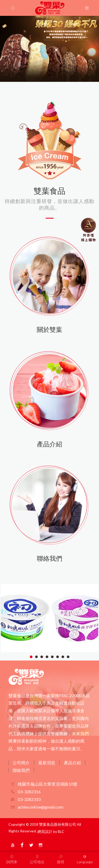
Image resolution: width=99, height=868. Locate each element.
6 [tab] (58, 657)
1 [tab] (31, 657)
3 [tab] (42, 657)
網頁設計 (45, 831)
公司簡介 (21, 763)
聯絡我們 (21, 770)
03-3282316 (29, 792)
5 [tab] (52, 657)
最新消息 (47, 763)
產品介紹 (72, 763)
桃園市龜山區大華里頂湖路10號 (47, 784)
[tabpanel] (49, 618)
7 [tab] (63, 657)
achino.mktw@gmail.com (40, 807)
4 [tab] (47, 657)
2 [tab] (37, 657)
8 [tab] (68, 657)
